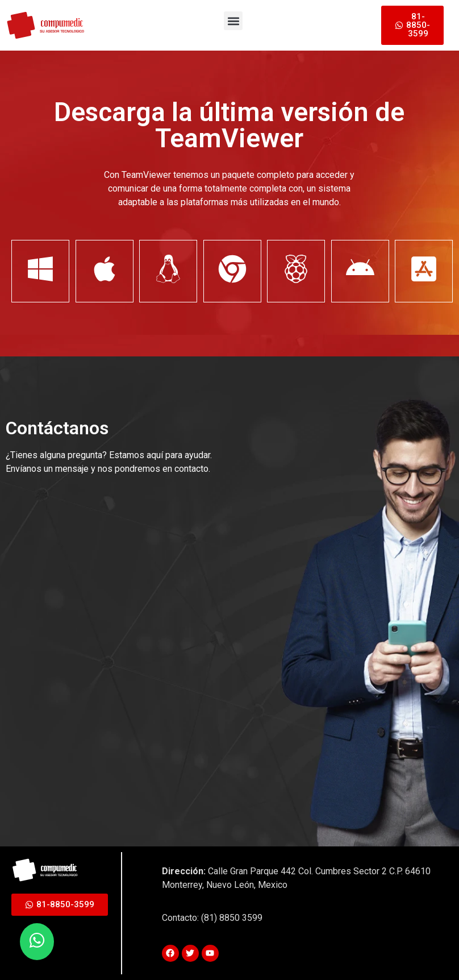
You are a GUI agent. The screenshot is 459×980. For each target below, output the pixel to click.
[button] (233, 21)
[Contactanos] (114, 638)
